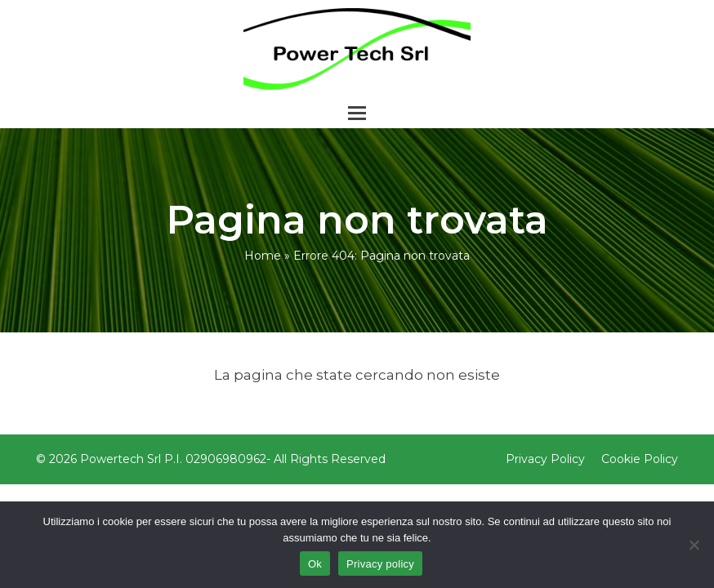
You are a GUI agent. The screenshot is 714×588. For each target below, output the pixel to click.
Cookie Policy (640, 459)
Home (263, 256)
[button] (357, 113)
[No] (694, 545)
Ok (315, 564)
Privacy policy (380, 564)
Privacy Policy (545, 459)
